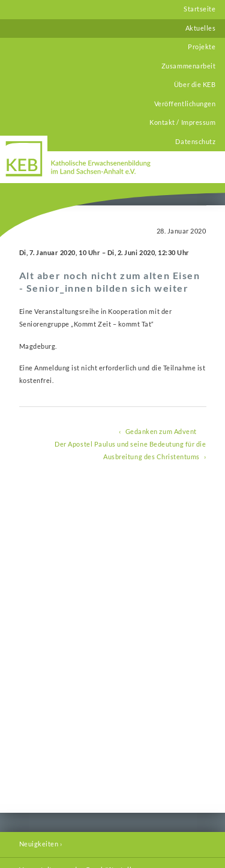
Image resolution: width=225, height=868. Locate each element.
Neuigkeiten (39, 844)
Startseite (199, 9)
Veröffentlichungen (185, 104)
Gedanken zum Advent (161, 432)
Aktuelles (201, 28)
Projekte (202, 47)
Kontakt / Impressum (182, 122)
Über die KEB (195, 85)
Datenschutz (195, 142)
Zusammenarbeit (188, 66)
